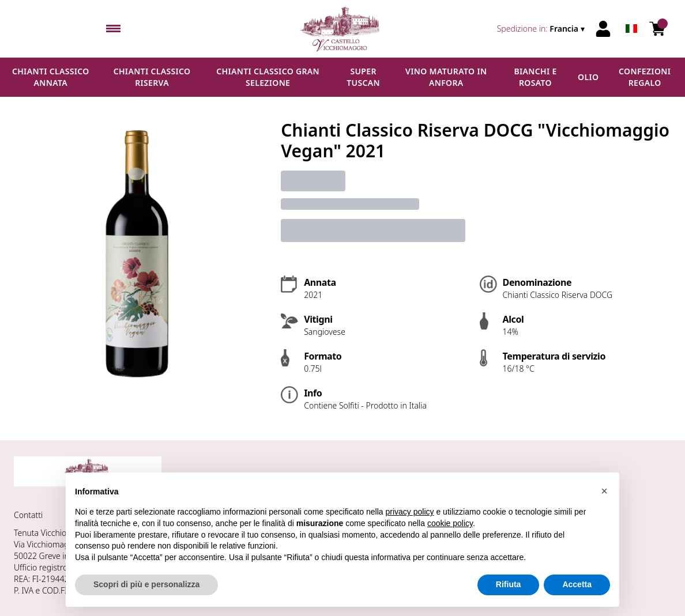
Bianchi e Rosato (535, 77)
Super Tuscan (363, 77)
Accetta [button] (577, 585)
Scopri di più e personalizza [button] (146, 585)
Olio (588, 77)
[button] (604, 491)
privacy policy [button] (410, 512)
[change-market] (542, 29)
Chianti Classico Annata (51, 77)
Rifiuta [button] (509, 585)
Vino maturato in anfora (446, 77)
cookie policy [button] (450, 523)
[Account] (603, 29)
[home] (342, 29)
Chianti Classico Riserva (152, 77)
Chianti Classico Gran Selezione (268, 77)
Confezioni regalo (645, 77)
